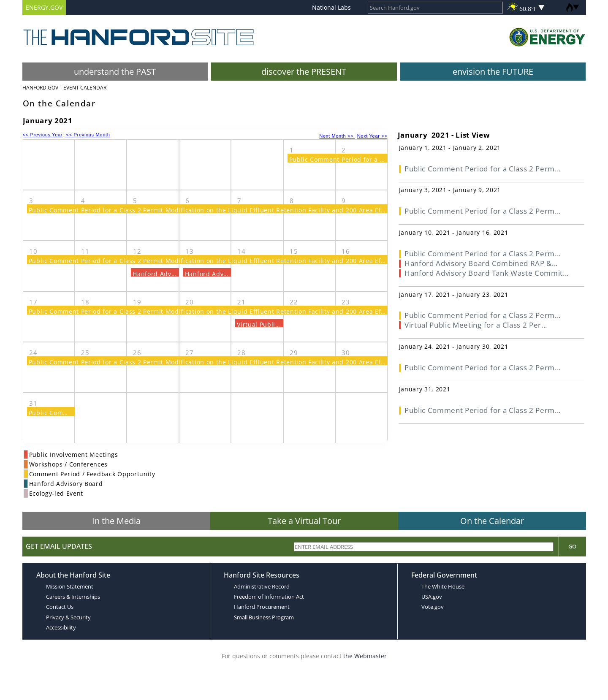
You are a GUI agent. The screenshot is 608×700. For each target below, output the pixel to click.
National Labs (331, 7)
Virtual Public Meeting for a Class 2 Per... (476, 325)
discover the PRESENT (304, 72)
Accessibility (61, 627)
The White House (443, 586)
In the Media (116, 521)
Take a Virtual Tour (304, 521)
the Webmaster (365, 656)
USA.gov (432, 597)
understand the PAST (115, 72)
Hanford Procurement (262, 607)
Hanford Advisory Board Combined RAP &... (481, 263)
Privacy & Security (68, 617)
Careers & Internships (73, 597)
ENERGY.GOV (44, 7)
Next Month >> (337, 136)
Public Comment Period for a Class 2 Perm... (483, 169)
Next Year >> (372, 136)
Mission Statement (70, 586)
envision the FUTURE (493, 72)
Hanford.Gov (40, 88)
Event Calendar (85, 88)
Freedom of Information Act (269, 597)
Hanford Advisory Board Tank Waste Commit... (487, 273)
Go (572, 546)
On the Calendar (492, 521)
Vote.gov (433, 607)
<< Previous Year (43, 135)
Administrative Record (262, 586)
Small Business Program (264, 617)
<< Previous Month (87, 135)
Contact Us (60, 607)
